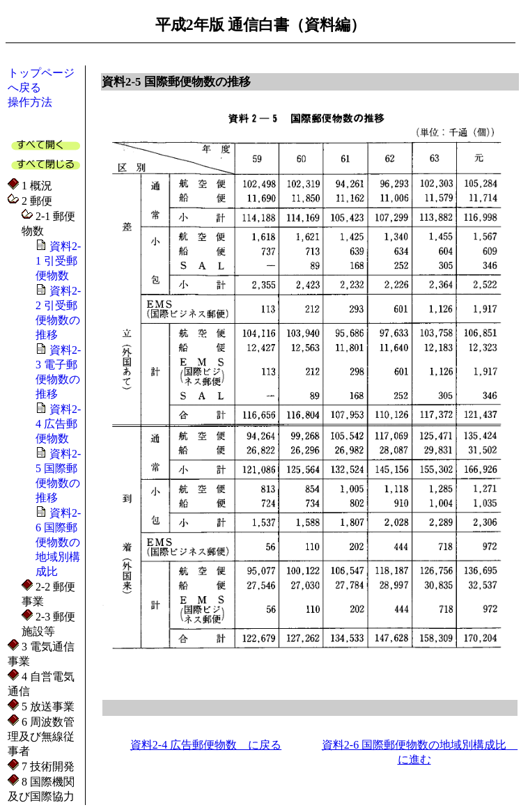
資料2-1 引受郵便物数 (58, 261)
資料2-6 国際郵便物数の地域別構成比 (58, 542)
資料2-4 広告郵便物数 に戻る (206, 745)
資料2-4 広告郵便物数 (58, 424)
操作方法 (30, 102)
